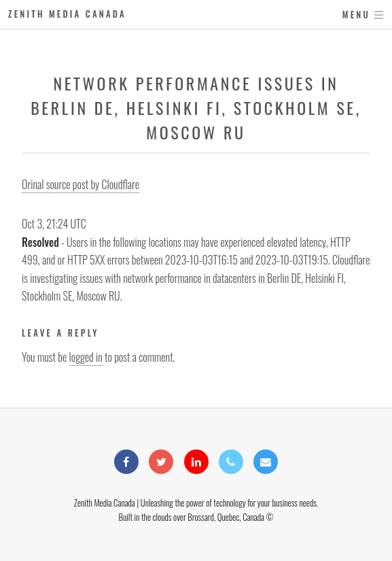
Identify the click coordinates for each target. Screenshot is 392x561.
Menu (356, 15)
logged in (86, 357)
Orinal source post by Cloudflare (81, 184)
